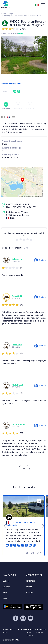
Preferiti (18, 106)
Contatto (30, 106)
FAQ (5, 598)
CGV (25, 629)
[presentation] (5, 55)
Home (4, 14)
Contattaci (30, 581)
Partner (29, 587)
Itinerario (6, 106)
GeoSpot (29, 592)
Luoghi (11, 14)
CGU (18, 629)
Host (5, 592)
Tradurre (40, 260)
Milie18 (21, 33)
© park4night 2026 (11, 640)
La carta (6, 587)
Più (24, 469)
